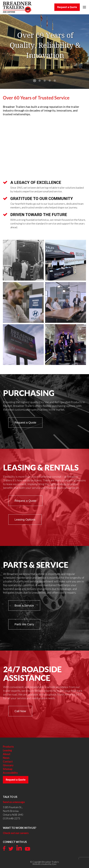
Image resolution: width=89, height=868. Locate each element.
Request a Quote (16, 780)
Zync (54, 864)
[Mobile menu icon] (84, 7)
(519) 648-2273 (11, 818)
